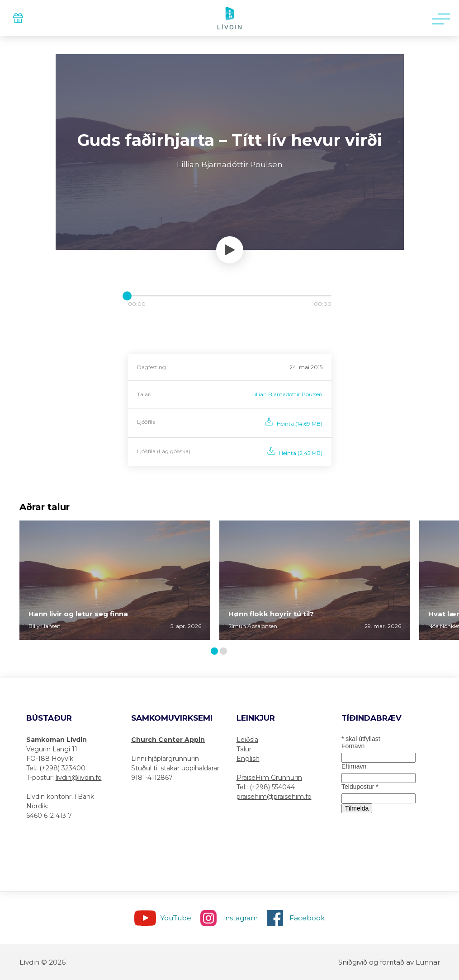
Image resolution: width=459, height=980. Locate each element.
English (248, 759)
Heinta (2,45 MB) (301, 453)
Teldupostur (360, 787)
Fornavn (353, 746)
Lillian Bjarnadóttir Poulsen (287, 394)
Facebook (307, 918)
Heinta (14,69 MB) (300, 424)
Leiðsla (247, 740)
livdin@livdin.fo (79, 778)
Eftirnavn (354, 766)
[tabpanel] (115, 580)
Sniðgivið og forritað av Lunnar (389, 962)
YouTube (176, 918)
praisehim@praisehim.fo (274, 797)
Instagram (240, 918)
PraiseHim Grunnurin (269, 778)
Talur (244, 749)
